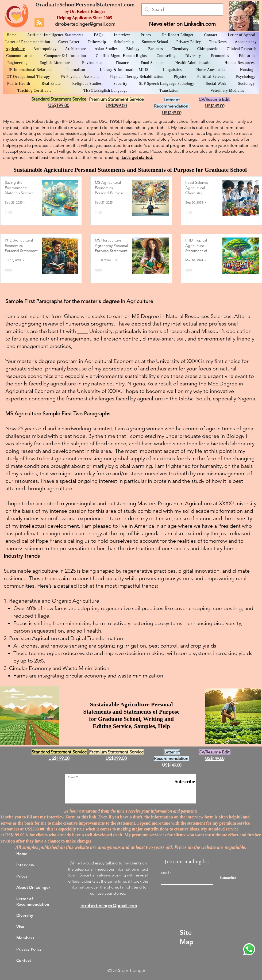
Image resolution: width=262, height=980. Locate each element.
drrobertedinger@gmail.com (85, 24)
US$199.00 (15, 835)
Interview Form (61, 817)
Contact (24, 960)
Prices (22, 876)
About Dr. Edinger (33, 887)
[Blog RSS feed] (39, 23)
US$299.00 (34, 829)
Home (22, 854)
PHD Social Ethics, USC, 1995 (90, 121)
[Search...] (182, 9)
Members (25, 938)
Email (72, 777)
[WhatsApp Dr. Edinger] (249, 949)
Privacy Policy (29, 949)
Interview (25, 865)
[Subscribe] (182, 782)
